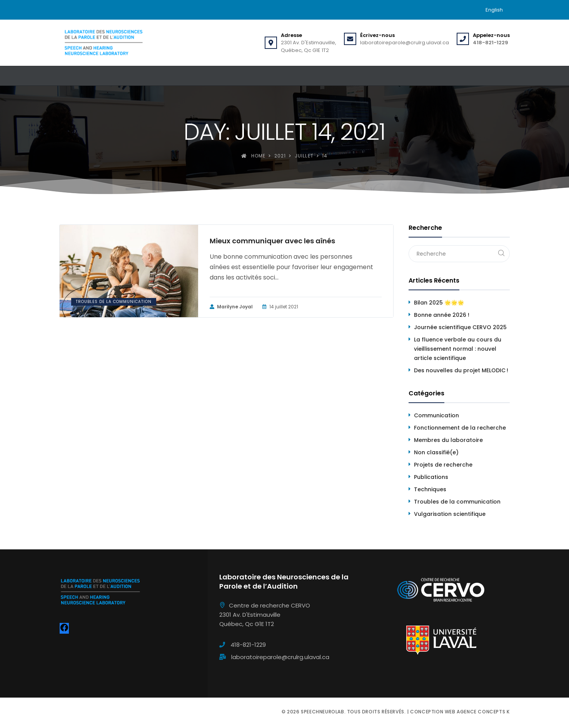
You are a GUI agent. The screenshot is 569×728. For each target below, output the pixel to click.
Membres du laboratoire (448, 440)
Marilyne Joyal (231, 307)
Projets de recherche (443, 465)
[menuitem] (494, 10)
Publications (431, 477)
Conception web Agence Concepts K (460, 712)
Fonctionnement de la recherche (460, 428)
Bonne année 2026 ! (442, 315)
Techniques (430, 489)
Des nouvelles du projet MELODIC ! (461, 370)
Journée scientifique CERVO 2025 (460, 327)
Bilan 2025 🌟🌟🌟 (439, 303)
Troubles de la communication (114, 302)
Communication (436, 415)
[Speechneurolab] (103, 43)
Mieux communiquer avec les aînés (272, 241)
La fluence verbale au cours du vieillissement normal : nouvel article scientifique (458, 349)
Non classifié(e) (436, 452)
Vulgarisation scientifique (450, 514)
